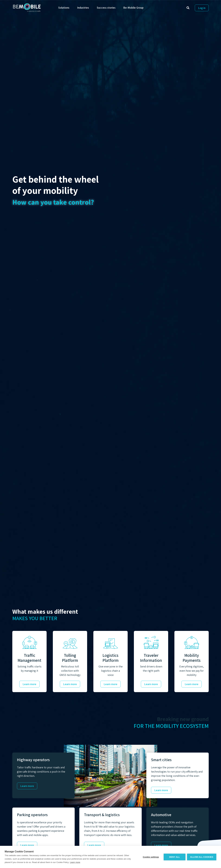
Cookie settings (151, 857)
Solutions (64, 8)
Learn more (29, 684)
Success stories (106, 8)
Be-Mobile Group (133, 8)
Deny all (175, 857)
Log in (202, 8)
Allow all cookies (202, 857)
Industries (83, 8)
